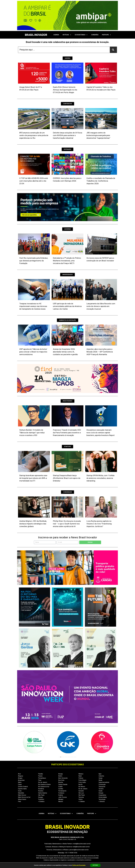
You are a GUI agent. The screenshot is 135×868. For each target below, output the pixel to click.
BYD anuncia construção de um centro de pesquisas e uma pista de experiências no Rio (34, 135)
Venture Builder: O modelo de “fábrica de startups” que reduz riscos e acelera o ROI (32, 433)
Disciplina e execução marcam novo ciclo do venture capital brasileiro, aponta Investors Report (101, 433)
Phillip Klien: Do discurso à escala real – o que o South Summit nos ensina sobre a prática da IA (67, 524)
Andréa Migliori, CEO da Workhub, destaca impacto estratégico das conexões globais (33, 524)
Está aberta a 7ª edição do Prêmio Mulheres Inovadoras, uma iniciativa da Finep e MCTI (67, 261)
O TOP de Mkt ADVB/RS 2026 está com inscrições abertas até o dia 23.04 (34, 181)
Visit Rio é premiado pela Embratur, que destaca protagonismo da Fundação (34, 261)
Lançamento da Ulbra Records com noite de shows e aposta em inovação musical (101, 306)
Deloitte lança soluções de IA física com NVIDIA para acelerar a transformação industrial (67, 135)
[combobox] (64, 50)
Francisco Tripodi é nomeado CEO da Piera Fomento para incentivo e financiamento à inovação (67, 433)
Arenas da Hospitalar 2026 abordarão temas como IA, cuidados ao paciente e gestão (65, 352)
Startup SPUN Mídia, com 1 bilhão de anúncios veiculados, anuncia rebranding (100, 478)
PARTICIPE (107, 35)
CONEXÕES (95, 35)
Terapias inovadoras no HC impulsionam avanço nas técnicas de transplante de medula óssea (33, 306)
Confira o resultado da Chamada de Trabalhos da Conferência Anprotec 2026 (101, 181)
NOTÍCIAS (67, 35)
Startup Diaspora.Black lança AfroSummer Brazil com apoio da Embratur (67, 478)
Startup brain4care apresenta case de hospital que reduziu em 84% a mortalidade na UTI (33, 478)
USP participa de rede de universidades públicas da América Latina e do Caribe (67, 306)
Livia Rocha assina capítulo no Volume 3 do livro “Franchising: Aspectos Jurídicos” (99, 524)
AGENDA (56, 35)
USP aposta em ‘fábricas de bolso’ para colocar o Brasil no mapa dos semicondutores (33, 352)
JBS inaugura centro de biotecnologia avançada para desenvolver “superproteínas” (98, 135)
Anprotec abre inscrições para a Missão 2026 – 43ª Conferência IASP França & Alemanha (100, 352)
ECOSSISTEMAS (81, 35)
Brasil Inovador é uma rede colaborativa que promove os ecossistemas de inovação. (67, 42)
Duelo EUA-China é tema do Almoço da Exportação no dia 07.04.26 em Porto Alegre (65, 90)
